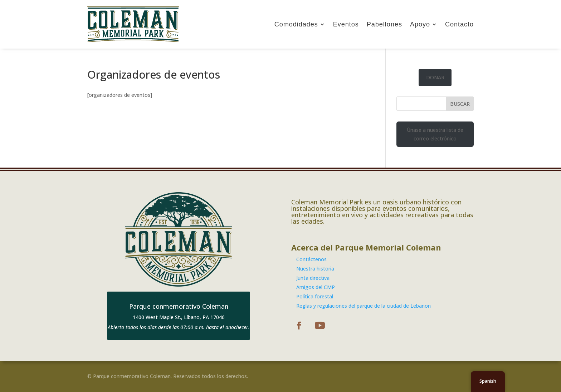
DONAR (435, 77)
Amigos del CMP (316, 287)
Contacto (459, 24)
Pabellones (384, 24)
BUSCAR (460, 104)
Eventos (346, 24)
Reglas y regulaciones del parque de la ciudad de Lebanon (364, 306)
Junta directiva (313, 278)
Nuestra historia (315, 269)
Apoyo (420, 24)
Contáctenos (311, 259)
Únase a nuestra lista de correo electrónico (435, 134)
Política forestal (315, 296)
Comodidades (296, 24)
